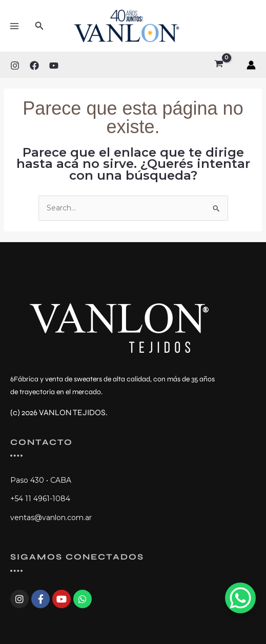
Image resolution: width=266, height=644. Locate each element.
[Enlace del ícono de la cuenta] (251, 65)
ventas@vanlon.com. (48, 518)
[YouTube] (54, 66)
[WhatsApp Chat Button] (240, 598)
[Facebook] (34, 66)
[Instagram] (15, 66)
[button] (39, 26)
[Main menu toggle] (14, 26)
